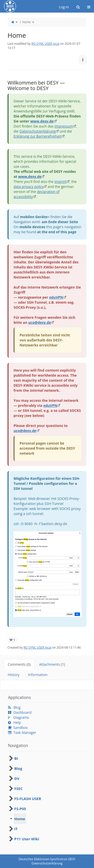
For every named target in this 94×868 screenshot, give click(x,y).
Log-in (64, 7)
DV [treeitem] (17, 778)
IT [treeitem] (16, 829)
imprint (60, 182)
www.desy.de (42, 121)
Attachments (52, 664)
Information (38, 675)
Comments (19, 664)
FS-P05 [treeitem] (20, 809)
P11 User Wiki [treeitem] (27, 839)
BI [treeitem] (16, 758)
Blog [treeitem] (18, 768)
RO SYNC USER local (45, 44)
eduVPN (56, 297)
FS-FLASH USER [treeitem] (28, 799)
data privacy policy (29, 187)
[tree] (47, 799)
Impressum (64, 126)
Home (26, 22)
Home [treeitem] (20, 819)
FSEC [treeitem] (19, 788)
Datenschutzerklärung (38, 131)
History (14, 675)
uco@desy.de (40, 322)
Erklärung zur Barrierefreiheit (37, 136)
